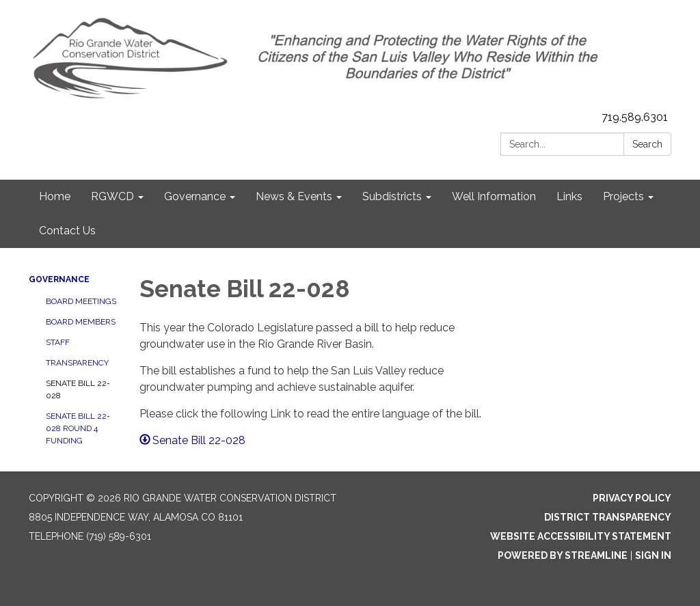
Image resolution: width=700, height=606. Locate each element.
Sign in (653, 555)
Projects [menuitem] (623, 196)
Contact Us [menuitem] (67, 231)
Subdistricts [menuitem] (392, 196)
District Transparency (608, 517)
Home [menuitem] (55, 196)
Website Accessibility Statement (581, 536)
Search (647, 144)
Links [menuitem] (569, 196)
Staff (58, 342)
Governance (59, 279)
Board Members (81, 322)
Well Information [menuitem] (494, 196)
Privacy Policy (632, 498)
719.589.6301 (635, 117)
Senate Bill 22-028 (78, 389)
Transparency (77, 363)
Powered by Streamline (563, 555)
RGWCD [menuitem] (112, 196)
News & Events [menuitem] (294, 196)
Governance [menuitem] (195, 196)
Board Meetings (81, 301)
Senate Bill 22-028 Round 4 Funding (78, 428)
